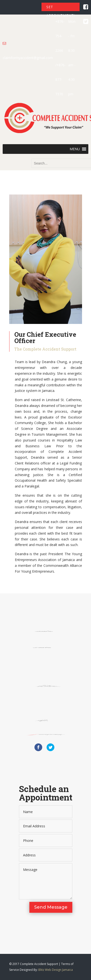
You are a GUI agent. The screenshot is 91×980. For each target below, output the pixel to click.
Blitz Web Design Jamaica (56, 970)
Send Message (51, 907)
